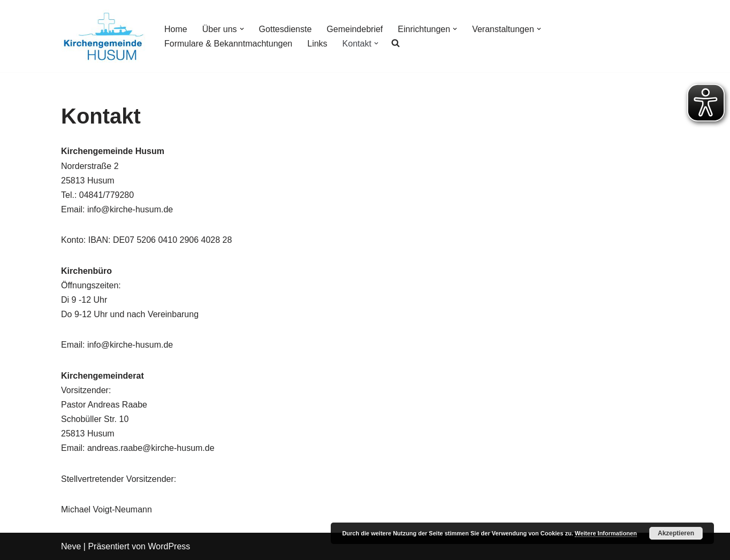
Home (176, 29)
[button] (242, 29)
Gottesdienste (286, 29)
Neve (71, 546)
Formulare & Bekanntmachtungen (228, 44)
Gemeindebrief (355, 29)
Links (317, 44)
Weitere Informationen (606, 533)
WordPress (169, 546)
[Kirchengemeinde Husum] (104, 36)
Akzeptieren (676, 533)
